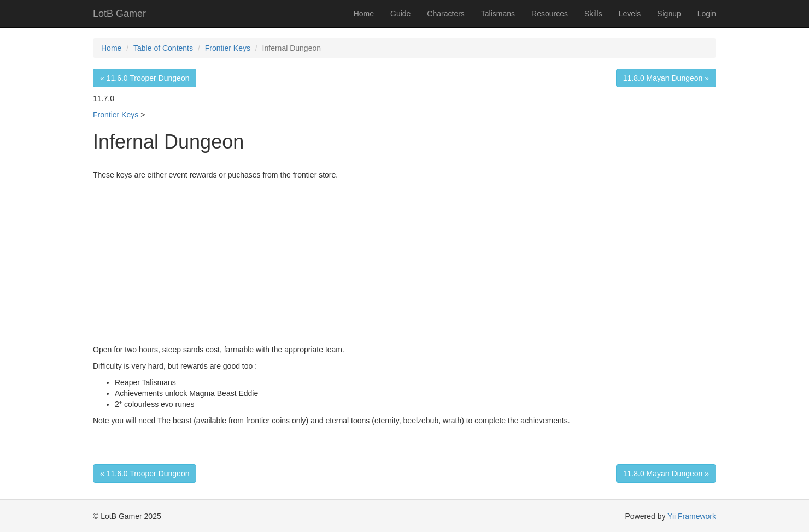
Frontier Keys (228, 48)
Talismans (498, 14)
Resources (550, 14)
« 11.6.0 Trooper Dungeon (145, 78)
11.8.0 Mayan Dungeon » (666, 78)
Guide (400, 14)
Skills (593, 14)
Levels (630, 14)
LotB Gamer (119, 14)
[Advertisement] (404, 262)
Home (364, 14)
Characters (445, 14)
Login (707, 14)
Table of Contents (163, 48)
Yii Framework (692, 516)
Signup (669, 14)
